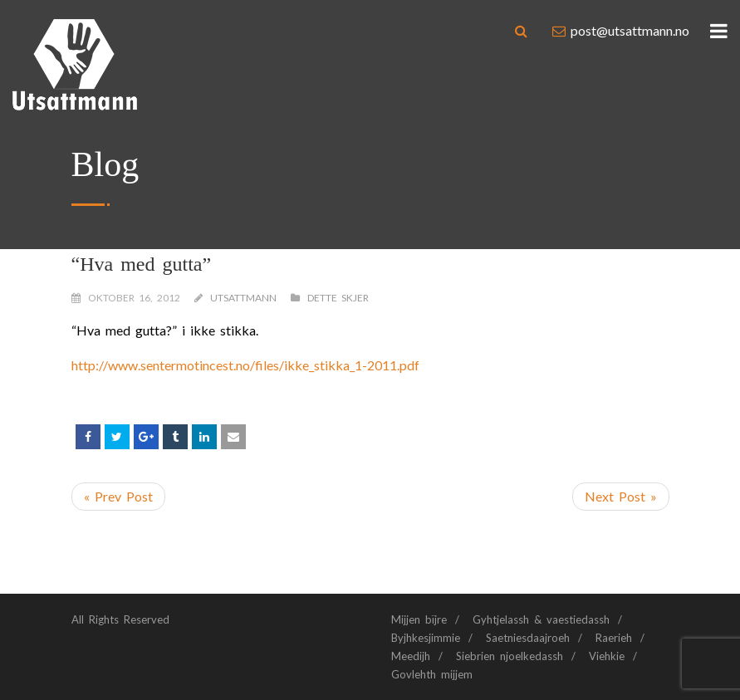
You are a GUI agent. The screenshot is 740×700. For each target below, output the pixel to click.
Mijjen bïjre (419, 619)
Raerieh (614, 638)
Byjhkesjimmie (426, 638)
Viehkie (607, 656)
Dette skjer (338, 298)
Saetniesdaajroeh (528, 638)
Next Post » (621, 496)
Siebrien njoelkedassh (510, 656)
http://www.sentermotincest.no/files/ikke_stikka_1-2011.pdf (245, 365)
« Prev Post (118, 496)
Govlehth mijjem (432, 674)
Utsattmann (243, 298)
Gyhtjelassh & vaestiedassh (541, 619)
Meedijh (411, 656)
